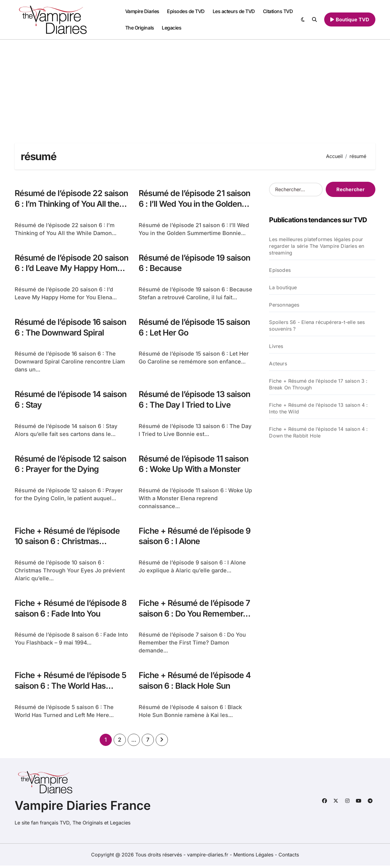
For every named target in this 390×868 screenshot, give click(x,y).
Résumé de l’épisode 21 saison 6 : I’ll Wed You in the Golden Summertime (195, 204)
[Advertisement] (195, 85)
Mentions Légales (254, 857)
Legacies (172, 28)
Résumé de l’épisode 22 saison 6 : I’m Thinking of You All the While (69, 204)
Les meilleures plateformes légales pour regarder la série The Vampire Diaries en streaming (317, 246)
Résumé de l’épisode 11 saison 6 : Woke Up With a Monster (194, 465)
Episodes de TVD (186, 11)
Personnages (284, 305)
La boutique (283, 287)
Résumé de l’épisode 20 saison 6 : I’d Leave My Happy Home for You (70, 269)
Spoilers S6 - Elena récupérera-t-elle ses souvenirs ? (317, 325)
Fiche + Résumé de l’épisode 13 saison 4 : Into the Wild (318, 408)
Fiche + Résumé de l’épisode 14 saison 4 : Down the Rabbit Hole (318, 432)
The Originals (140, 28)
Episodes (280, 270)
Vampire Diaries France (83, 808)
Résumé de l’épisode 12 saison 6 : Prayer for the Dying (71, 465)
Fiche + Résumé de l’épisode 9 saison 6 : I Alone (195, 537)
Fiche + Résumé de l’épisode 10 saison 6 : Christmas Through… (68, 543)
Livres (276, 346)
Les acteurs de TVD (234, 11)
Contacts (289, 857)
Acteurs (278, 364)
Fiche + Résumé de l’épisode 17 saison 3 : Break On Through (318, 384)
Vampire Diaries (142, 11)
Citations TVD (278, 11)
